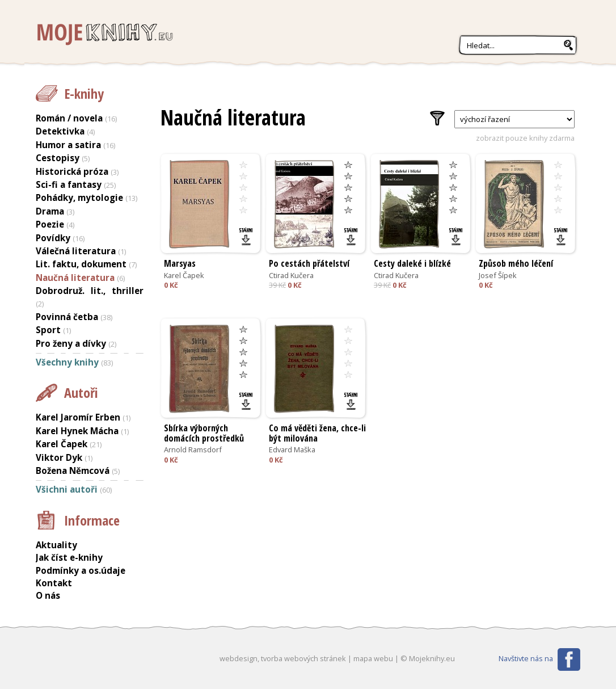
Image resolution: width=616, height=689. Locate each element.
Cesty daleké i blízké (412, 263)
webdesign (239, 658)
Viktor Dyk (59, 457)
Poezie (50, 224)
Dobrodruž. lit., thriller (90, 291)
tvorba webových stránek (303, 658)
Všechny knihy (67, 362)
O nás (48, 595)
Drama (50, 211)
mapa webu (373, 658)
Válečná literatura (76, 251)
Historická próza (72, 171)
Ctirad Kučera (291, 275)
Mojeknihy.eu (104, 35)
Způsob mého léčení (516, 263)
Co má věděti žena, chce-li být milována (317, 433)
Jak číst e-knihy (69, 557)
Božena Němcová (73, 470)
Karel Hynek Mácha (77, 431)
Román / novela (69, 118)
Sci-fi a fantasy (69, 184)
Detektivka (60, 131)
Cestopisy (58, 158)
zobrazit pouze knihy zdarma (525, 138)
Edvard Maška (292, 449)
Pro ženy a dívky (71, 343)
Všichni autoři (67, 489)
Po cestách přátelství (309, 263)
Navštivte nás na (526, 658)
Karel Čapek (184, 275)
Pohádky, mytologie (79, 198)
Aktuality (56, 545)
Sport (48, 330)
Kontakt (54, 583)
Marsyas (180, 263)
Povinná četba (67, 317)
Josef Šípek (498, 275)
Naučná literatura (75, 278)
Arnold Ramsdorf (193, 449)
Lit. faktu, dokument (81, 264)
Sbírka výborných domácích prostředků (204, 433)
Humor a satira (68, 145)
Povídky (53, 238)
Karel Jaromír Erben (78, 417)
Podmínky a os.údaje (81, 570)
